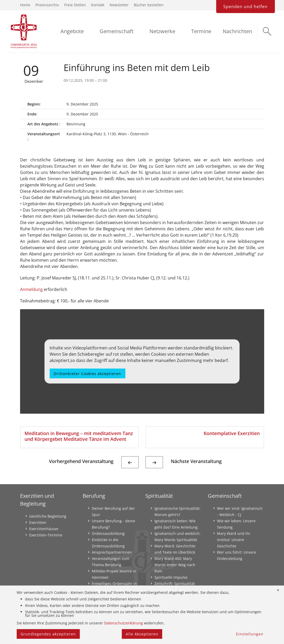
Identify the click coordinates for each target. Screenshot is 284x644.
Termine (201, 31)
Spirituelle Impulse (171, 577)
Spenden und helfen (245, 7)
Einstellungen (250, 634)
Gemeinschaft (117, 31)
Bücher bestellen (149, 5)
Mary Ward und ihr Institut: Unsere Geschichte (234, 540)
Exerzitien (38, 522)
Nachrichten (237, 31)
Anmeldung (31, 289)
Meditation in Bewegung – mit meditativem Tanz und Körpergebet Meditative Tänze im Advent (79, 436)
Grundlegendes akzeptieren (48, 634)
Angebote (72, 31)
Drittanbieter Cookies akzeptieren (87, 374)
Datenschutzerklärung (123, 623)
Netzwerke (162, 31)
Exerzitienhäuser (44, 529)
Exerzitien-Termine (46, 535)
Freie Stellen (75, 5)
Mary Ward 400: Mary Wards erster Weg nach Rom (175, 565)
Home (25, 5)
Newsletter (119, 5)
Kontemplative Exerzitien (232, 433)
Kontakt (98, 5)
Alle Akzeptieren (142, 634)
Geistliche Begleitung (48, 516)
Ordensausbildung (108, 533)
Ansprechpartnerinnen (112, 552)
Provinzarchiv (47, 5)
